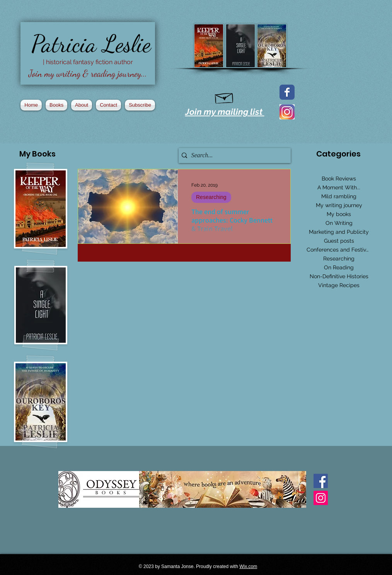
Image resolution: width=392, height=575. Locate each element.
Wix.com (248, 566)
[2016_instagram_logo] (287, 112)
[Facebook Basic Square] (321, 481)
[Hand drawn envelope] (224, 97)
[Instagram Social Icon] (321, 498)
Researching (211, 197)
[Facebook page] (287, 92)
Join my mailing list (225, 112)
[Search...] (233, 156)
